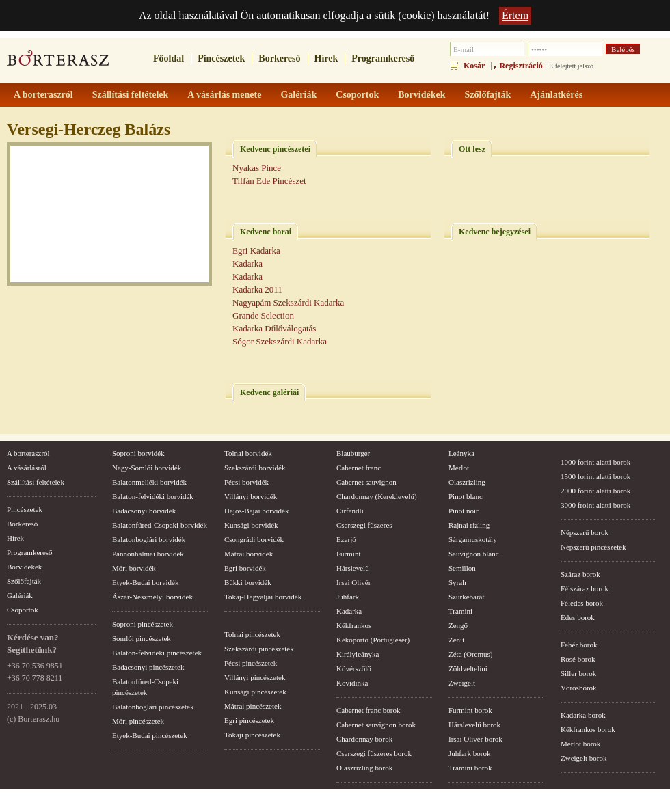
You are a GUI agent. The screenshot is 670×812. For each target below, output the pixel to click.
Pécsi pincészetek (251, 663)
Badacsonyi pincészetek (148, 667)
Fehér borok (579, 645)
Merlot (459, 468)
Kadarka (247, 263)
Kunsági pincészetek (255, 692)
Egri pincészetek (249, 720)
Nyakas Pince (257, 168)
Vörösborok (579, 688)
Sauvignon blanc (474, 554)
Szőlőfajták (24, 581)
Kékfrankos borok (588, 729)
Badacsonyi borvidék (144, 511)
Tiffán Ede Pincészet (269, 181)
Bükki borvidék (248, 582)
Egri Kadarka (256, 251)
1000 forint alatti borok (595, 462)
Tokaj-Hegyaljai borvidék (263, 597)
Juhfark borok (469, 753)
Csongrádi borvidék (254, 539)
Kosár (474, 66)
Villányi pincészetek (255, 677)
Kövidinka (352, 683)
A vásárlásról (27, 468)
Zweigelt (462, 683)
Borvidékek (24, 567)
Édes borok (578, 617)
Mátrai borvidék (249, 554)
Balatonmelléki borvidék (149, 482)
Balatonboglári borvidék (149, 539)
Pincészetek (221, 58)
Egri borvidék (245, 568)
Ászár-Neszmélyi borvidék (152, 597)
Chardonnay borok (364, 739)
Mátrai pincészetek (253, 706)
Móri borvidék (134, 568)
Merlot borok (580, 744)
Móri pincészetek (138, 721)
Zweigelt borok (584, 758)
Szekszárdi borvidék (255, 468)
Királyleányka (358, 654)
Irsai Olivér (353, 582)
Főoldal (169, 58)
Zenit (456, 640)
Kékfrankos (354, 625)
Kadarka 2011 (257, 289)
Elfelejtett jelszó (571, 66)
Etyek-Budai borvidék (145, 582)
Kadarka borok (583, 715)
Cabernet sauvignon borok (376, 725)
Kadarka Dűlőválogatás (274, 328)
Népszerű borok (585, 532)
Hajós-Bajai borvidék (256, 511)
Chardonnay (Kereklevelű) (377, 496)
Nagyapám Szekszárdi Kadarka (288, 302)
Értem (515, 15)
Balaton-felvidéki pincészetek (157, 653)
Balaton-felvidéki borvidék (153, 496)
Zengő (458, 625)
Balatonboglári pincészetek (153, 707)
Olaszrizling (467, 482)
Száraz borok (580, 574)
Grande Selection (263, 315)
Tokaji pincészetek (252, 735)
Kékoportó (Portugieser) (373, 640)
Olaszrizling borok (364, 768)
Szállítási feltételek (36, 482)
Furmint (348, 554)
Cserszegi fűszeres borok (374, 753)
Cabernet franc (359, 468)
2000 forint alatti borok (595, 491)
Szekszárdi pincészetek (259, 649)
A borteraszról (28, 453)
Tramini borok (470, 768)
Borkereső (279, 58)
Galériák (20, 595)
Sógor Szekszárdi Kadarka (280, 341)
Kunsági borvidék (251, 525)
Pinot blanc (466, 496)
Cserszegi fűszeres (364, 525)
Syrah (457, 582)
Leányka (461, 453)
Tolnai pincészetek (252, 634)
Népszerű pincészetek (593, 547)
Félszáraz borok (585, 588)
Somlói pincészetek (142, 638)
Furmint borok (470, 710)
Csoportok (23, 610)
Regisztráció (521, 66)
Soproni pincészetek (143, 624)
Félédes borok (582, 603)
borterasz (58, 62)
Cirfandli (350, 511)
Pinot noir (464, 511)
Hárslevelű (353, 568)
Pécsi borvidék (246, 482)
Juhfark (348, 597)
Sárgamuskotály (473, 539)
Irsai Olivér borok (475, 739)
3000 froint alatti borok (595, 505)
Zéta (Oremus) (470, 654)
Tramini (460, 611)
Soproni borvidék (138, 453)
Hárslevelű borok (474, 725)
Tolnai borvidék (248, 453)
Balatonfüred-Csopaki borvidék (160, 525)
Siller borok (578, 673)
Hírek (326, 58)
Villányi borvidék (251, 496)
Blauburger (353, 453)
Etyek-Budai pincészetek (150, 735)
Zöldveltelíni (468, 668)
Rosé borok (578, 659)
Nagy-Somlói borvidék (147, 468)
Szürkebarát (467, 597)
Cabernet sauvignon (366, 482)
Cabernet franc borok (368, 710)
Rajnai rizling (469, 525)
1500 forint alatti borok (595, 476)
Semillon (462, 568)
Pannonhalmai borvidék (148, 554)
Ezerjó (346, 539)
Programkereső (383, 58)
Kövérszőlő (354, 668)
